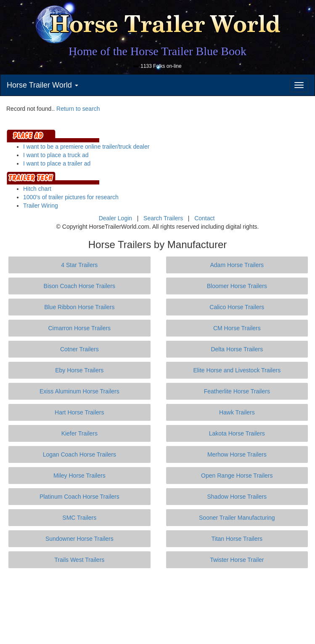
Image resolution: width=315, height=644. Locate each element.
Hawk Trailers (237, 412)
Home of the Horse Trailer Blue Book (157, 51)
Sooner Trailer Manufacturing (237, 518)
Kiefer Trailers (79, 433)
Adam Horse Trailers (237, 265)
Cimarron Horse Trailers (80, 328)
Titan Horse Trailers (237, 539)
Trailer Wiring (41, 206)
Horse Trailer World (42, 85)
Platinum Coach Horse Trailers (79, 497)
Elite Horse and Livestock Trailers (237, 370)
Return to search (78, 109)
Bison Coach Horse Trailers (79, 286)
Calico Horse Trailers (237, 307)
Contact (204, 218)
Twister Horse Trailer (237, 560)
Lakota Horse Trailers (237, 433)
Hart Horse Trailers (79, 412)
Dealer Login (115, 218)
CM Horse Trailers (237, 328)
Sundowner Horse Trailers (79, 539)
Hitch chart (37, 189)
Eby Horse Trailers (79, 370)
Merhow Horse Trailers (237, 454)
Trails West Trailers (79, 560)
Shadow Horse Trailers (237, 497)
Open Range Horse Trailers (237, 476)
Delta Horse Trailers (237, 349)
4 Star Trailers (79, 265)
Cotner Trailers (79, 349)
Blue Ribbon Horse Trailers (79, 307)
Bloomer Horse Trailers (237, 286)
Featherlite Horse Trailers (237, 391)
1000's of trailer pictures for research (71, 197)
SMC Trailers (79, 518)
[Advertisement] (159, 606)
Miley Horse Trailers (79, 476)
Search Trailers (163, 218)
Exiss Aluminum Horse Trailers (79, 391)
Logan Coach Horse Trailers (79, 454)
